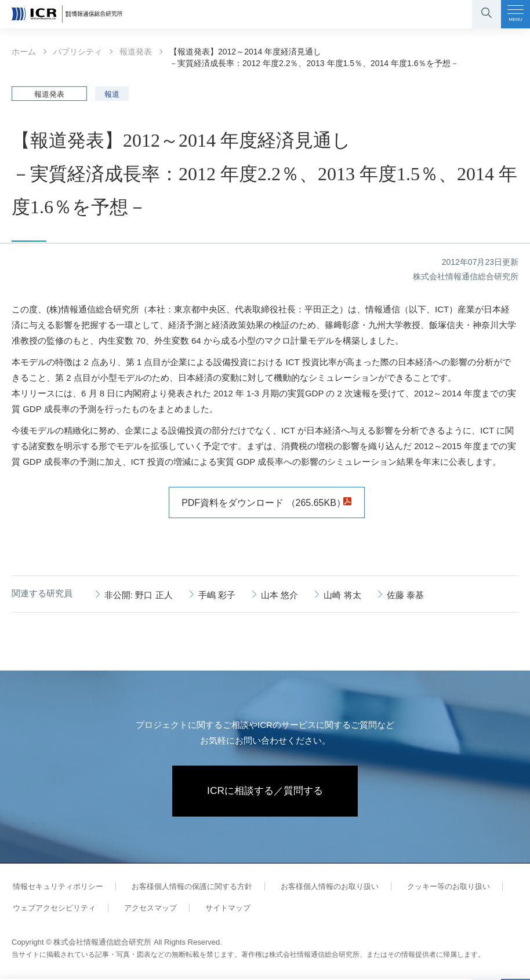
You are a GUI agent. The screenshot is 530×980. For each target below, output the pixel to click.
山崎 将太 (342, 595)
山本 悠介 (279, 595)
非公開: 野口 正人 (139, 595)
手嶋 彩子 (217, 595)
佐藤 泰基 (405, 595)
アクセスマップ (146, 909)
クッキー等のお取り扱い (439, 888)
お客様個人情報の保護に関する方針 (188, 888)
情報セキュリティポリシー (57, 888)
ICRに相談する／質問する (265, 792)
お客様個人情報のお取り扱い (323, 888)
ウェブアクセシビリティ (53, 909)
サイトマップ (222, 909)
